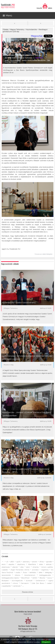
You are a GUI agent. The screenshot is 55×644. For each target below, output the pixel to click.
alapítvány (21, 564)
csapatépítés (6, 586)
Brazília (42, 578)
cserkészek (17, 586)
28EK (12, 562)
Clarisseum (25, 583)
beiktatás (33, 573)
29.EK (18, 562)
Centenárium (40, 581)
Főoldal (5, 30)
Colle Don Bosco (38, 583)
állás (22, 567)
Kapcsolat (28, 614)
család (49, 583)
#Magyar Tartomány (25, 58)
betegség (48, 573)
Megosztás (37, 36)
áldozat (49, 564)
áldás (41, 564)
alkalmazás (6, 567)
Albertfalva (32, 564)
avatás (18, 573)
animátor (35, 570)
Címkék (5, 556)
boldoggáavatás (45, 575)
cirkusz (15, 583)
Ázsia (25, 573)
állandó (15, 567)
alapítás (11, 564)
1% (7, 562)
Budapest (5, 581)
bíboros (17, 575)
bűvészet (29, 581)
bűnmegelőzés (17, 581)
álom (28, 567)
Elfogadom (46, 642)
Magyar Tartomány (17, 30)
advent (35, 562)
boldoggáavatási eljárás (10, 578)
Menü (7, 15)
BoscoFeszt (26, 578)
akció (4, 564)
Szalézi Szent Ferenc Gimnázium (34, 60)
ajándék (49, 562)
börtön (35, 578)
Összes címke (27, 592)
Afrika (42, 562)
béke (41, 573)
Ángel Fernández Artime (20, 570)
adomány (26, 562)
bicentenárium (30, 575)
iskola (7, 60)
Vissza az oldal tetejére (43, 254)
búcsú (50, 578)
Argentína (45, 570)
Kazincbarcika (15, 60)
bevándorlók (6, 575)
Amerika (36, 567)
